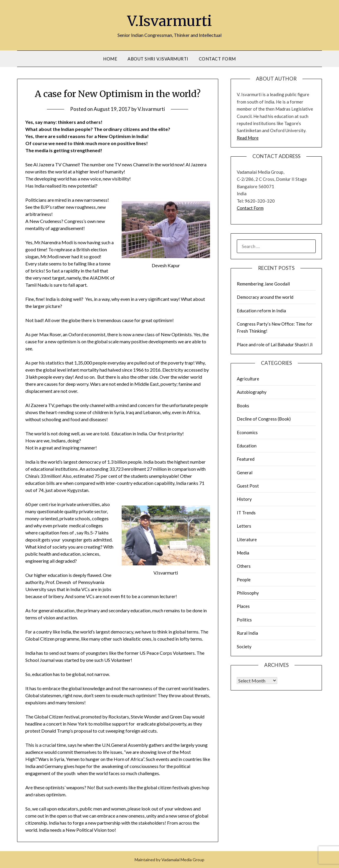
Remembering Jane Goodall (263, 284)
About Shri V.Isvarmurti (158, 59)
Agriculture (248, 379)
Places (243, 606)
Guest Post (248, 486)
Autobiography (252, 392)
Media (243, 553)
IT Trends (246, 513)
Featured (246, 459)
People (244, 580)
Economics (247, 432)
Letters (244, 526)
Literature (247, 539)
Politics (244, 620)
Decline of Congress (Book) (264, 419)
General (245, 472)
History (244, 499)
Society (244, 647)
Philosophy (248, 593)
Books (243, 406)
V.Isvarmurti (169, 21)
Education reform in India (261, 311)
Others (244, 566)
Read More (248, 138)
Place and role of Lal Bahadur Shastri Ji (275, 344)
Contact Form (217, 59)
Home (110, 59)
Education (247, 446)
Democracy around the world (265, 297)
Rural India (247, 633)
